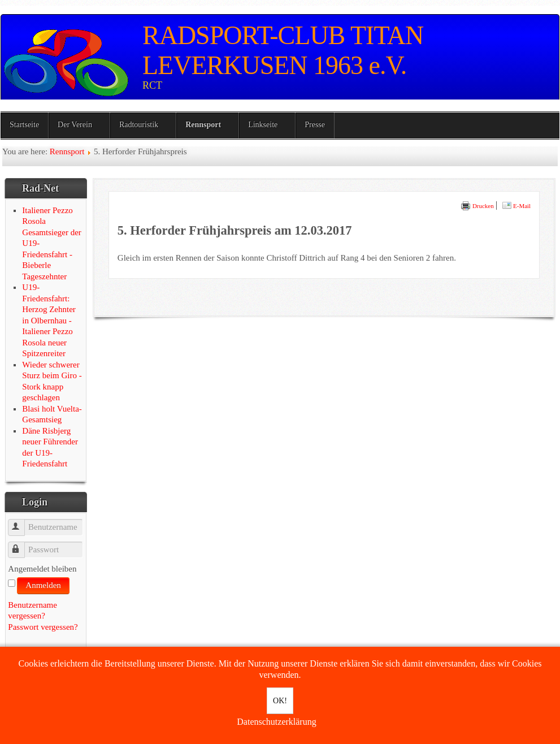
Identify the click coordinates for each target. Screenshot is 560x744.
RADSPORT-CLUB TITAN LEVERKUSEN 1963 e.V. (283, 50)
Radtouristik (139, 125)
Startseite (24, 125)
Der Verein (75, 125)
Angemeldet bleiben (42, 569)
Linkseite (263, 125)
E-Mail (517, 206)
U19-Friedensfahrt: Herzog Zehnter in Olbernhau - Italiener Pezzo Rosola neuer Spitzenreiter (49, 320)
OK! (280, 701)
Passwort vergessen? (43, 627)
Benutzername (22, 522)
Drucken (477, 206)
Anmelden (43, 585)
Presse (315, 125)
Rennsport (203, 125)
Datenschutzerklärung (276, 722)
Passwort (22, 545)
